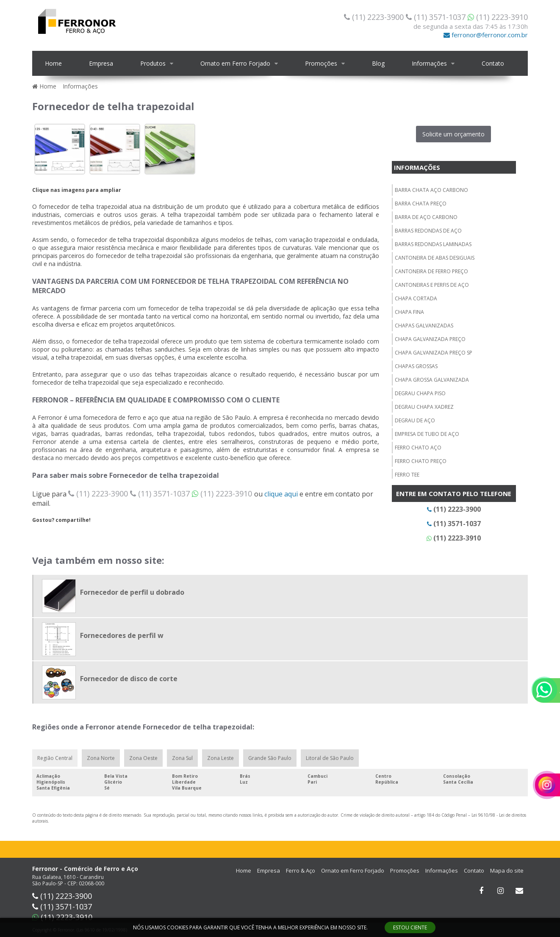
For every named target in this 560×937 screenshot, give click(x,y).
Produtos (153, 63)
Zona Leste (220, 758)
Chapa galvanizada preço (430, 339)
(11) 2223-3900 (375, 17)
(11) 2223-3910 (498, 17)
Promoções (321, 63)
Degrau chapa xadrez (424, 407)
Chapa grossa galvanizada (432, 380)
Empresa (101, 63)
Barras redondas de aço (428, 231)
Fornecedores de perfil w (122, 635)
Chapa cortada (416, 298)
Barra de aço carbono (426, 217)
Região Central (55, 758)
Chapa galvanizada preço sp (434, 353)
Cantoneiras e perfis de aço (432, 285)
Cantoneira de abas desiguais (435, 258)
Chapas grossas (416, 366)
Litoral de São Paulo (330, 758)
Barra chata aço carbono (431, 190)
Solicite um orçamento (453, 134)
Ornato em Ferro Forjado (235, 63)
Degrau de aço (415, 420)
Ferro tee (407, 475)
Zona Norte (101, 758)
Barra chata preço (421, 204)
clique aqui (281, 494)
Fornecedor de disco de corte (129, 679)
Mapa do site (507, 870)
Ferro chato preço (421, 461)
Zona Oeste (143, 758)
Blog (378, 63)
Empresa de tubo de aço (427, 434)
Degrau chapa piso (420, 393)
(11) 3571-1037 (437, 17)
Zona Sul (182, 758)
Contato (493, 63)
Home (53, 63)
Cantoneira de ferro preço (431, 271)
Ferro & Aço (301, 870)
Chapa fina (409, 312)
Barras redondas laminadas (433, 244)
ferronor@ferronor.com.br (486, 35)
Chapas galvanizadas (424, 326)
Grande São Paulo (270, 758)
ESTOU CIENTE (410, 927)
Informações (429, 63)
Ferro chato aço (418, 448)
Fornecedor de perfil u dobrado (132, 592)
